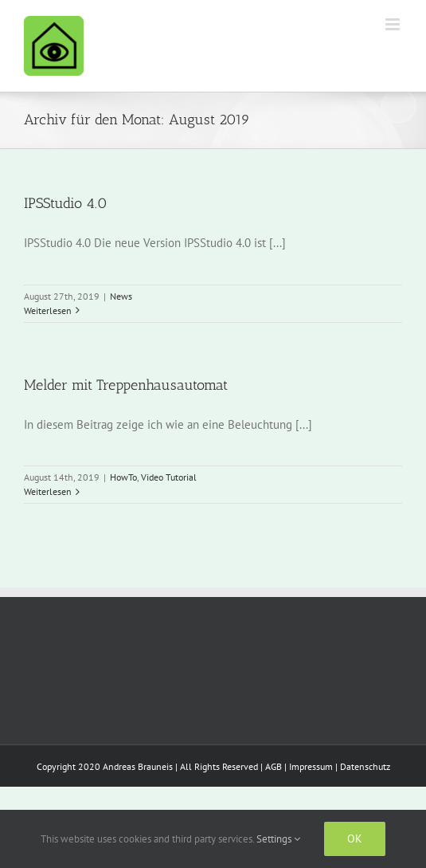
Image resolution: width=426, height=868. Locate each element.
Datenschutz (365, 766)
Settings (278, 839)
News (121, 296)
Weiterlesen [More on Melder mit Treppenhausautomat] (48, 491)
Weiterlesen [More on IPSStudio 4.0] (48, 310)
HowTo (123, 477)
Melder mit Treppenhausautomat (126, 385)
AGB (274, 766)
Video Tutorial (169, 477)
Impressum (311, 766)
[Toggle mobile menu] (394, 24)
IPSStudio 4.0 (66, 203)
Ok (355, 839)
